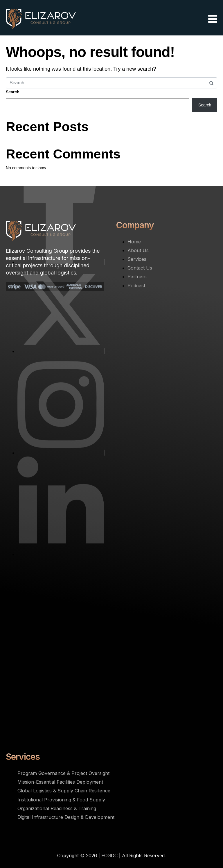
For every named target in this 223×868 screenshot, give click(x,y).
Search (13, 92)
